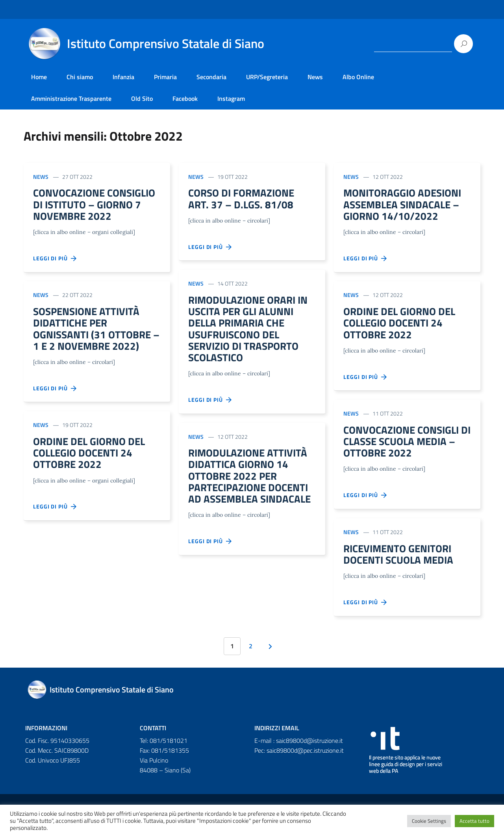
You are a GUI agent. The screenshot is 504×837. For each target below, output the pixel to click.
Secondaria (211, 77)
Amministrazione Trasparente (71, 98)
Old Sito (142, 98)
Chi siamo (80, 77)
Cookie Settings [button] (429, 821)
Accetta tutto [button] (474, 821)
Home (39, 77)
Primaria (165, 77)
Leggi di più (55, 274)
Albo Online (358, 77)
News (315, 77)
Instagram (231, 98)
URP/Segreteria (267, 77)
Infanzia (123, 77)
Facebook (185, 98)
